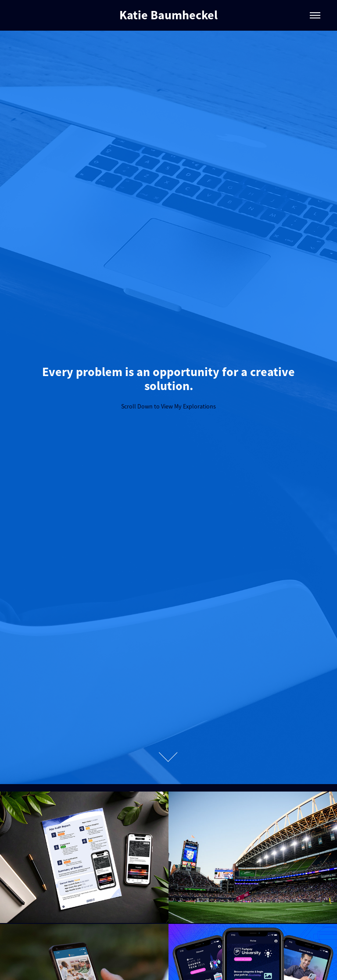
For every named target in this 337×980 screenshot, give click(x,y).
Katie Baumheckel (168, 15)
